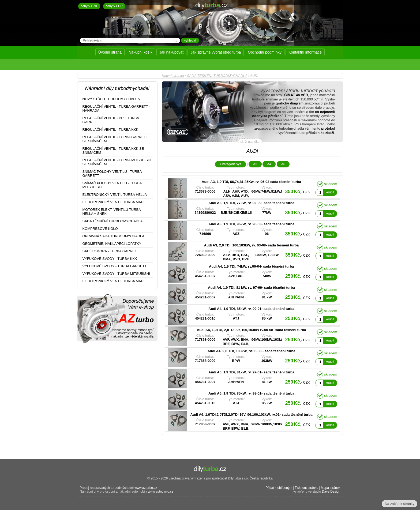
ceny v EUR (114, 6)
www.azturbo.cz (146, 488)
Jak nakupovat (171, 52)
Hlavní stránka (173, 76)
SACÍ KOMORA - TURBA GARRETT (111, 251)
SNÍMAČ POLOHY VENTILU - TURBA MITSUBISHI (112, 185)
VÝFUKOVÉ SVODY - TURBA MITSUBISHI (116, 274)
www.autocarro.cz (161, 492)
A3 (255, 164)
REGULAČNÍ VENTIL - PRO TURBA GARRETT (111, 120)
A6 (283, 164)
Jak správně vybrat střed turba (216, 52)
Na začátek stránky (400, 504)
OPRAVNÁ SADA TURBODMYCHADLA (113, 236)
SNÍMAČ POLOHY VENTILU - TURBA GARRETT (112, 174)
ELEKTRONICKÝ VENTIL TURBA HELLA (115, 195)
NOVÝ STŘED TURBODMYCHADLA (111, 99)
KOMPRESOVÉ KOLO (100, 229)
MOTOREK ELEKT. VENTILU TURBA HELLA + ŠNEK (112, 212)
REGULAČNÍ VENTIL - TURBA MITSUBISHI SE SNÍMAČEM (117, 162)
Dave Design (331, 492)
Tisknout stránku (306, 488)
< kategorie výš (230, 164)
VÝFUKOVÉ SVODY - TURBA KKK (110, 259)
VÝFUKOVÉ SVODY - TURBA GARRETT (115, 266)
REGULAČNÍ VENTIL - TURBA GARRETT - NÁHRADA (116, 108)
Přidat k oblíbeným (279, 488)
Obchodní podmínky (265, 52)
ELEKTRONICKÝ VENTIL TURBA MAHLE (115, 202)
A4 (269, 164)
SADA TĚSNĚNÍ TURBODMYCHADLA (217, 76)
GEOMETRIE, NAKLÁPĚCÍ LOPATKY (112, 244)
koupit (330, 192)
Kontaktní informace (305, 52)
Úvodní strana (110, 52)
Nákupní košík (140, 52)
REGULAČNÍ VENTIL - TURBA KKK (110, 130)
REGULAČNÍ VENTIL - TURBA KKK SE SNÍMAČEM (113, 151)
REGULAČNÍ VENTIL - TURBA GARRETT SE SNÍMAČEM (115, 139)
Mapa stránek (331, 488)
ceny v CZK (89, 6)
